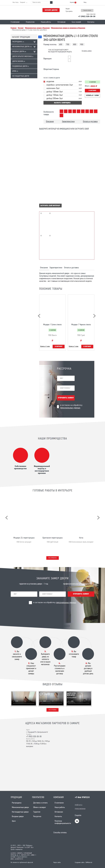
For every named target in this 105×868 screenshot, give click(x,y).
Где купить (69, 11)
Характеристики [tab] (56, 268)
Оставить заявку (87, 51)
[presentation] (39, 316)
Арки (15, 71)
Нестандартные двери (21, 76)
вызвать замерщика (62, 103)
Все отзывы (52, 710)
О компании (15, 22)
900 (82, 45)
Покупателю (30, 22)
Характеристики (68, 122)
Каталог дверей (51, 10)
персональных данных (70, 408)
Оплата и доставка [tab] (71, 268)
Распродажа (18, 42)
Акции (68, 9)
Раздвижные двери (21, 66)
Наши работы (46, 22)
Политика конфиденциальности (63, 822)
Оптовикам (61, 22)
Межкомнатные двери (22, 47)
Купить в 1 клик (92, 96)
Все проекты (53, 558)
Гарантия (37, 812)
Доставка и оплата (40, 803)
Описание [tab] (44, 268)
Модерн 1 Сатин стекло (52, 325)
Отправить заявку (66, 398)
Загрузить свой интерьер (50, 206)
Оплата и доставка (90, 122)
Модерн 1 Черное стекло (81, 325)
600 (61, 45)
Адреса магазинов (80, 809)
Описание (50, 122)
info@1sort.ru (79, 805)
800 (75, 45)
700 (68, 45)
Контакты (91, 22)
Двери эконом (19, 61)
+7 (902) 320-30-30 (87, 17)
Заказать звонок (87, 10)
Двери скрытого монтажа (23, 56)
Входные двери (19, 52)
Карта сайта (57, 863)
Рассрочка (37, 817)
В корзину (92, 91)
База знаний (76, 22)
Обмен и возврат (40, 807)
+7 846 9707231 (82, 797)
